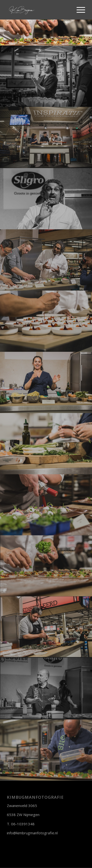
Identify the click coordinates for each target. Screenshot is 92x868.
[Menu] (78, 10)
